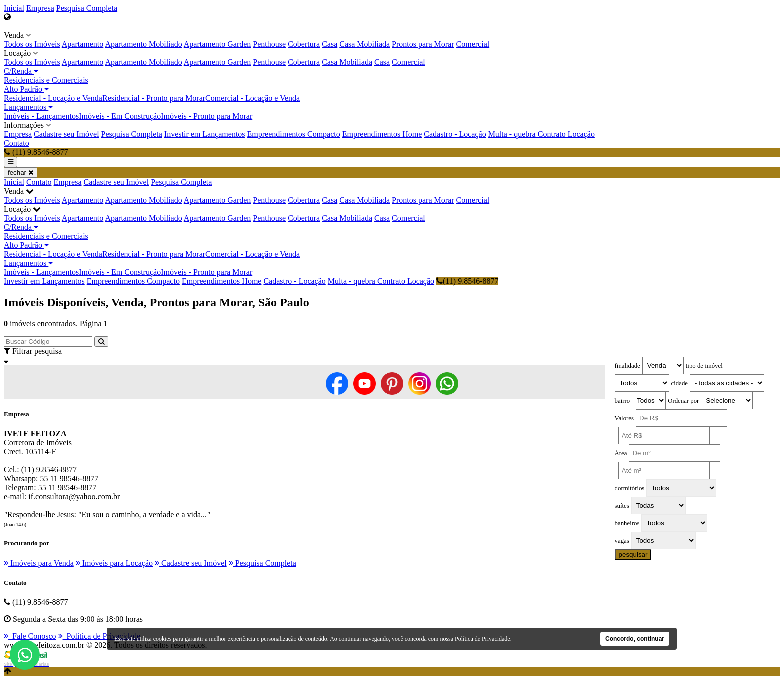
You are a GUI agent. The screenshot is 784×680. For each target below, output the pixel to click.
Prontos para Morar (423, 44)
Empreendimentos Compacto (294, 134)
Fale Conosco (30, 636)
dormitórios (630, 488)
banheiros (627, 523)
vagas (622, 541)
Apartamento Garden (218, 44)
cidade (680, 383)
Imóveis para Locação (114, 563)
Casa (330, 44)
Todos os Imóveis (32, 44)
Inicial (14, 8)
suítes (622, 506)
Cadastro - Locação (455, 134)
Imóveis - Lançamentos (41, 116)
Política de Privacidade (100, 636)
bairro (623, 401)
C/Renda (21, 71)
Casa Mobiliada (365, 44)
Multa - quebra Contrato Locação (542, 134)
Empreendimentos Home (382, 134)
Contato (17, 143)
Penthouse (269, 44)
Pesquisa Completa (87, 8)
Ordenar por (683, 401)
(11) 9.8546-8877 (467, 281)
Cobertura (304, 44)
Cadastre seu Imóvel (67, 134)
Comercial (473, 44)
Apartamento (83, 44)
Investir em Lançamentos (205, 134)
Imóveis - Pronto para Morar (207, 116)
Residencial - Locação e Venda (53, 98)
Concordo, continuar (635, 639)
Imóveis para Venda (39, 563)
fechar (21, 173)
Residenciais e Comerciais (46, 80)
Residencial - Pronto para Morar (154, 98)
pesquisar (633, 555)
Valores (624, 418)
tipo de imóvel (704, 366)
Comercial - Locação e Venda (253, 98)
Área (621, 453)
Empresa (40, 8)
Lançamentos (28, 107)
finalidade (628, 366)
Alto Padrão (26, 89)
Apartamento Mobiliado (143, 44)
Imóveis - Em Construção (120, 116)
